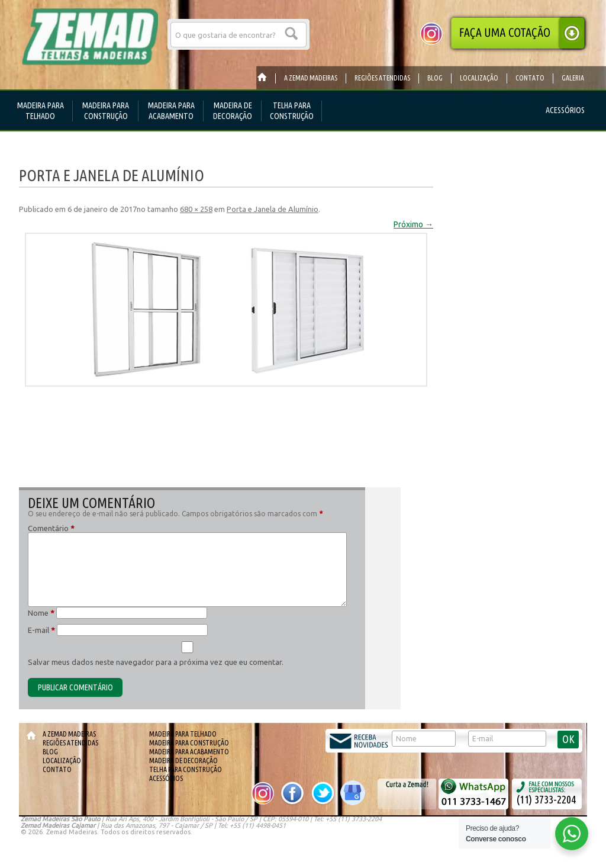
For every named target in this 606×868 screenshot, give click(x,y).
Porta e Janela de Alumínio (273, 209)
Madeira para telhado (183, 734)
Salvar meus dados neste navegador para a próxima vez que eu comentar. (156, 662)
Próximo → (413, 224)
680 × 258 (196, 209)
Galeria (573, 78)
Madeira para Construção (189, 743)
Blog (50, 752)
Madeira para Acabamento (189, 752)
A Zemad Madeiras (69, 734)
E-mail (41, 630)
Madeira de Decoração (183, 761)
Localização (62, 761)
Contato (57, 769)
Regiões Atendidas (70, 743)
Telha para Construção (186, 769)
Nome (41, 613)
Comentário (51, 528)
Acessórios (166, 778)
